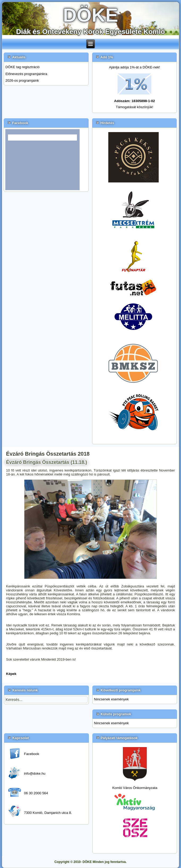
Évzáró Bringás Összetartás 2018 (48, 454)
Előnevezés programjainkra (26, 74)
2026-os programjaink (22, 80)
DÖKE (90, 15)
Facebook (31, 754)
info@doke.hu (35, 773)
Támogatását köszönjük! (134, 107)
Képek (11, 674)
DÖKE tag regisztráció (22, 67)
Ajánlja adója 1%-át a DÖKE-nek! (135, 67)
